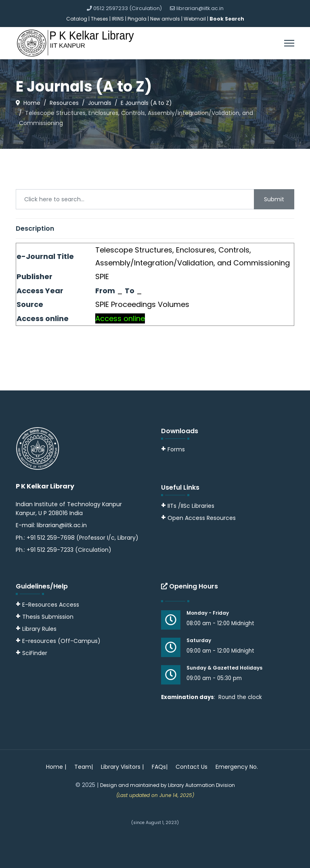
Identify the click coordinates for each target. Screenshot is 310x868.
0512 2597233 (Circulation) (128, 8)
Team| (84, 767)
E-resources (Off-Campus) (61, 641)
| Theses (98, 19)
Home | (56, 767)
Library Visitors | (122, 767)
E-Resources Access (51, 605)
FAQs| (160, 767)
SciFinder (31, 653)
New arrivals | (167, 19)
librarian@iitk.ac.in (200, 8)
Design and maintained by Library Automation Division (168, 785)
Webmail (195, 19)
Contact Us (192, 767)
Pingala (137, 19)
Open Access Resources (202, 518)
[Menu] (289, 43)
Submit (274, 199)
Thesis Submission (48, 617)
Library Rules (36, 629)
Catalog (77, 19)
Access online (120, 318)
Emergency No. (237, 767)
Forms (173, 449)
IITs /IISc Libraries (191, 506)
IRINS (118, 19)
